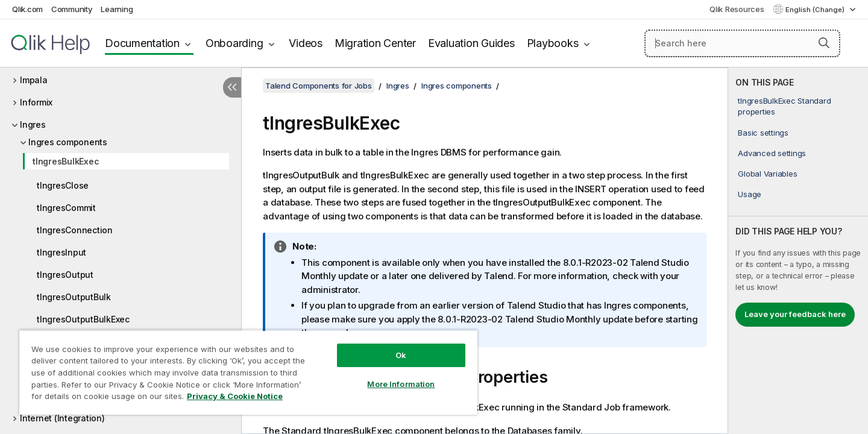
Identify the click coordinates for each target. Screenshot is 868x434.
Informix (36, 102)
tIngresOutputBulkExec (83, 319)
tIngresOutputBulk (74, 297)
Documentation (142, 43)
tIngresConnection (75, 230)
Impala (34, 80)
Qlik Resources (737, 9)
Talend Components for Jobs (319, 86)
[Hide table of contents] (232, 87)
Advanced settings (772, 153)
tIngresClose (63, 185)
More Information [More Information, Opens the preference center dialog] (401, 384)
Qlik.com (27, 9)
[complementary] (798, 251)
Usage (750, 194)
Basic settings (763, 133)
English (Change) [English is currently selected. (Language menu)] (816, 10)
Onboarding (234, 43)
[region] (248, 372)
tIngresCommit (66, 208)
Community (72, 9)
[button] (824, 43)
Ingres (33, 124)
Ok (401, 355)
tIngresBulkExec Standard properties (784, 106)
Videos (306, 43)
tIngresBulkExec (66, 161)
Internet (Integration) (62, 418)
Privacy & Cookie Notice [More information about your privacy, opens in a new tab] (235, 396)
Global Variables (767, 174)
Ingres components (68, 142)
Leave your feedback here (795, 314)
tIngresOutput (65, 275)
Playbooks (553, 43)
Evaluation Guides (471, 43)
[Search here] (742, 43)
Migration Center (375, 43)
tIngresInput (61, 252)
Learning (117, 9)
